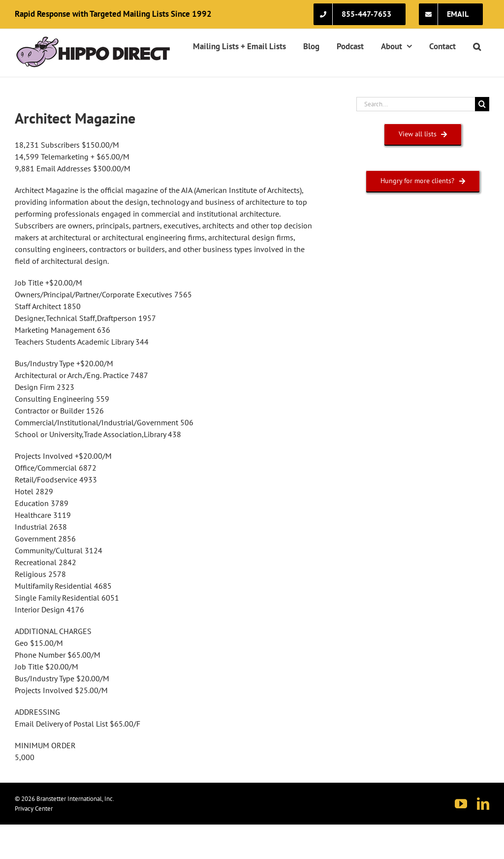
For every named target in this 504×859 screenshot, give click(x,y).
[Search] (482, 104)
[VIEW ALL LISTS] (423, 134)
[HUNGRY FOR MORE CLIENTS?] (423, 181)
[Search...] (416, 104)
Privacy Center (34, 809)
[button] (477, 46)
